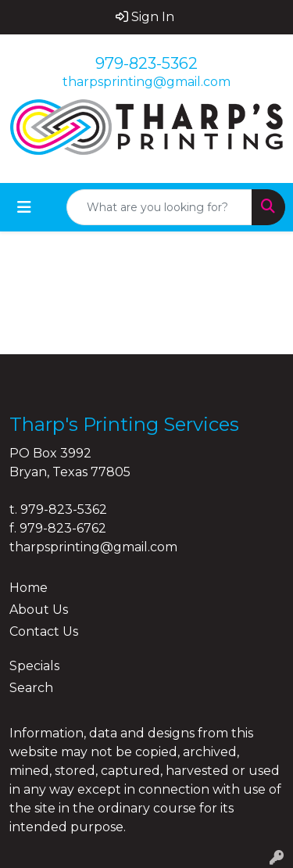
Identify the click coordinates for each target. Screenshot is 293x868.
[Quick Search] (159, 207)
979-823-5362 (146, 63)
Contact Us (44, 631)
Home (29, 588)
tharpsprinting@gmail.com (146, 82)
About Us (39, 610)
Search (31, 688)
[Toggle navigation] (24, 207)
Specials (34, 666)
